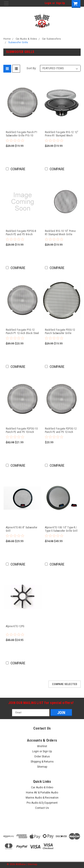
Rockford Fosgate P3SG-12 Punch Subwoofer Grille (60, 332)
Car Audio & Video (26, 39)
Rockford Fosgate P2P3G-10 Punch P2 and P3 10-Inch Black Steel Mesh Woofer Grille (22, 430)
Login (48, 3)
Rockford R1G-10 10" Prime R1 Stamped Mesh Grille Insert (60, 233)
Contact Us (42, 808)
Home (7, 39)
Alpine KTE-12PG (15, 626)
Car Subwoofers (51, 39)
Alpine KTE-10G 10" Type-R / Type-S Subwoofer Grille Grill (61, 529)
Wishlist (42, 746)
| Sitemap (32, 864)
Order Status (42, 756)
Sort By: (31, 68)
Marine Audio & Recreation (42, 798)
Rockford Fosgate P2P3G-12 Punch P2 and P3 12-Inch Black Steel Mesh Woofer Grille (61, 430)
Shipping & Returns (42, 762)
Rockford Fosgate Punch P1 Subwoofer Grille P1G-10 (22, 134)
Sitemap (42, 767)
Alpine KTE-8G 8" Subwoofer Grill (22, 529)
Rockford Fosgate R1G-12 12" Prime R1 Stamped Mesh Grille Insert (62, 134)
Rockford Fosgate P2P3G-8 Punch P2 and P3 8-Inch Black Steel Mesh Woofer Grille (21, 233)
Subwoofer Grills (18, 42)
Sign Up (61, 3)
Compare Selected (65, 684)
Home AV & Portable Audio (42, 793)
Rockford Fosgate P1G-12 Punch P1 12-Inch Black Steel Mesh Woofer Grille (22, 332)
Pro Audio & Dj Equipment (42, 803)
